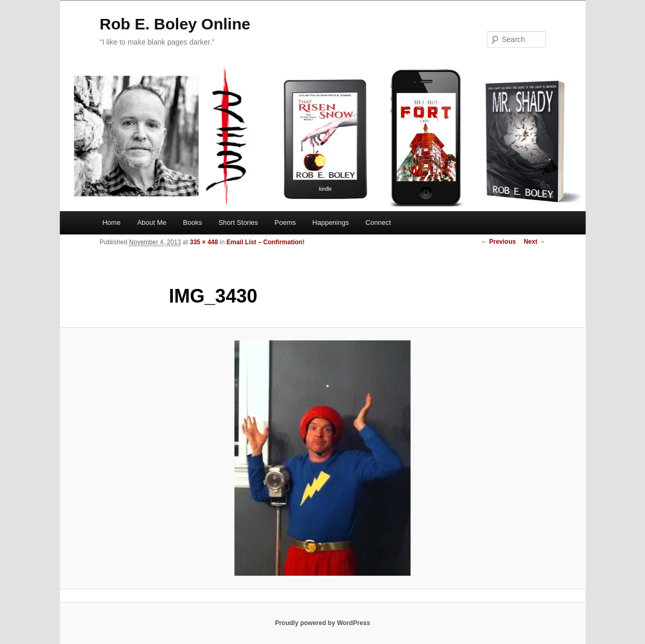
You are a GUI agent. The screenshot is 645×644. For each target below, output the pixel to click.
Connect (378, 222)
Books (192, 222)
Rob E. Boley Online (175, 24)
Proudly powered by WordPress (322, 623)
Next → (534, 242)
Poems (285, 222)
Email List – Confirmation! (266, 242)
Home (112, 222)
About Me (152, 222)
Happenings (330, 222)
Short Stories (238, 222)
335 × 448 (204, 242)
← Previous (498, 242)
